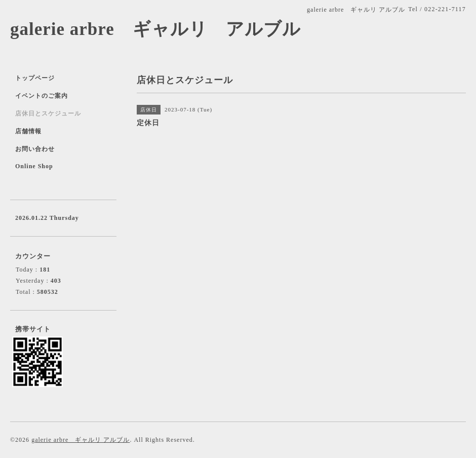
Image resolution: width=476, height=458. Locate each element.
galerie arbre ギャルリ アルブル (155, 29)
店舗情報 (28, 131)
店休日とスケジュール (48, 113)
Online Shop (34, 166)
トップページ (35, 78)
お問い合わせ (35, 149)
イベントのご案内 (42, 96)
